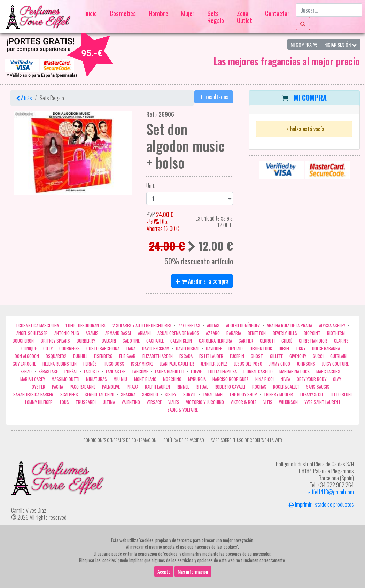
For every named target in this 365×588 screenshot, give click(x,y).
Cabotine (131, 341)
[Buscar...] (329, 10)
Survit (190, 394)
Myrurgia (197, 379)
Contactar (277, 13)
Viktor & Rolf (243, 402)
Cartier (246, 341)
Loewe (196, 372)
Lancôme (140, 372)
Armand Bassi (118, 333)
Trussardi (86, 402)
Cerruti (267, 341)
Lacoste (92, 372)
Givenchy (298, 356)
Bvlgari (109, 341)
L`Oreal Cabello (258, 372)
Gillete (276, 356)
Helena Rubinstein (60, 364)
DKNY (301, 349)
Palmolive (111, 387)
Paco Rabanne (83, 387)
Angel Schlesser (32, 333)
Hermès (90, 364)
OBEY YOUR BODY (312, 379)
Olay (337, 379)
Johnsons (306, 364)
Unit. (149, 186)
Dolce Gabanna (326, 349)
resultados (214, 97)
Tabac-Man (213, 394)
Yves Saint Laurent (323, 402)
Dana (131, 349)
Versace (154, 402)
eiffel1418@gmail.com (331, 492)
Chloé (287, 341)
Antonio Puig (67, 333)
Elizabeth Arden (158, 356)
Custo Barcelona (103, 349)
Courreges (69, 349)
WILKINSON (288, 402)
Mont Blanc (145, 379)
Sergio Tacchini (99, 394)
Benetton (257, 333)
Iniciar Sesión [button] (340, 44)
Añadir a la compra (202, 281)
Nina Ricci (265, 379)
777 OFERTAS (189, 326)
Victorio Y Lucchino (205, 402)
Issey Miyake (142, 364)
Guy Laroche (24, 364)
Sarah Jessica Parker (33, 394)
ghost (257, 356)
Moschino (172, 379)
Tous (64, 402)
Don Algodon (27, 356)
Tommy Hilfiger (38, 402)
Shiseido (150, 394)
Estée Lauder (211, 356)
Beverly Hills (285, 333)
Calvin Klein (181, 341)
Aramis (92, 333)
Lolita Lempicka (223, 372)
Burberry (86, 341)
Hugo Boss (114, 364)
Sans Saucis (318, 387)
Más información (193, 571)
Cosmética (123, 13)
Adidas (213, 326)
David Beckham (156, 349)
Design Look (261, 349)
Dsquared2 (56, 356)
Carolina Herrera (215, 341)
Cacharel (155, 341)
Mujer (188, 13)
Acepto (164, 571)
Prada (133, 387)
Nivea (285, 379)
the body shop (243, 394)
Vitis (268, 402)
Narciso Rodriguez (231, 379)
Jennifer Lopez (214, 364)
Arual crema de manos (178, 333)
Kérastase (48, 372)
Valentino (131, 402)
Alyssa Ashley (332, 326)
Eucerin (237, 356)
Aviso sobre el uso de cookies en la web (246, 440)
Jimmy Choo (280, 364)
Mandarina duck (294, 372)
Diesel (284, 349)
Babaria (234, 333)
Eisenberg (103, 356)
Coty (48, 349)
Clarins (341, 341)
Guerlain (338, 356)
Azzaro (213, 333)
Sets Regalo (216, 17)
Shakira (128, 394)
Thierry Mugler (278, 394)
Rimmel (183, 387)
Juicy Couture (335, 364)
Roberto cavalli (230, 387)
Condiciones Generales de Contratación (120, 440)
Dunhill (80, 356)
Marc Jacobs (328, 372)
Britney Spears (55, 341)
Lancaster (116, 372)
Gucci (318, 356)
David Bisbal (188, 349)
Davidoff (214, 349)
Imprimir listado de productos (321, 504)
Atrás (24, 98)
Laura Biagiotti (170, 372)
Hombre (158, 13)
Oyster (38, 387)
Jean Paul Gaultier (177, 364)
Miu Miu (120, 379)
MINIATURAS (96, 379)
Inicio (91, 13)
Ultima (109, 402)
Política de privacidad (184, 440)
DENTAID (236, 349)
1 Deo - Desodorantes (86, 326)
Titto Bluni (341, 394)
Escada (186, 356)
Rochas (259, 387)
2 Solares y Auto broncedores (142, 326)
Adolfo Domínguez (243, 326)
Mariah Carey (33, 379)
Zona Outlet (244, 17)
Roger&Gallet (286, 387)
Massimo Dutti (65, 379)
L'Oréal (71, 372)
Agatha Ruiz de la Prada (289, 326)
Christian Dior (313, 341)
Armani (144, 333)
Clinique (29, 349)
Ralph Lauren (157, 387)
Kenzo (26, 372)
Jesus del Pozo (248, 364)
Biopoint (312, 333)
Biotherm (336, 333)
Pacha (57, 387)
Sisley (170, 394)
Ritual (202, 387)
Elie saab (127, 356)
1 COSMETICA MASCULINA (37, 326)
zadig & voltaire (182, 410)
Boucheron (23, 341)
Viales (174, 402)
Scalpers (69, 394)
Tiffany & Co (311, 394)
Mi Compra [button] (304, 44)
